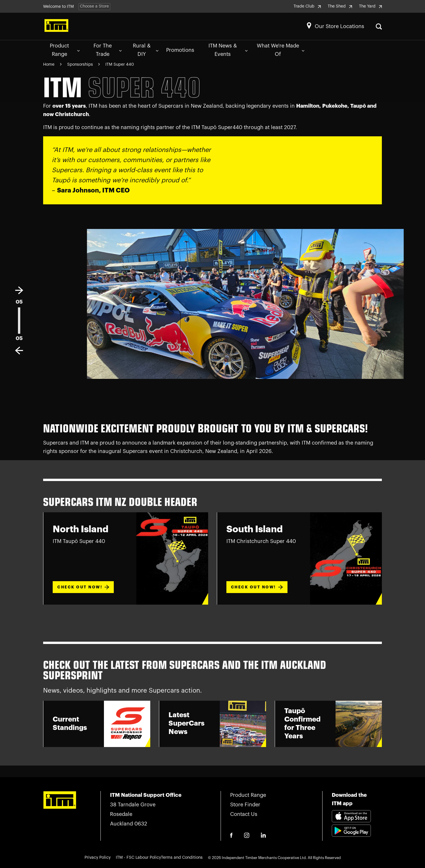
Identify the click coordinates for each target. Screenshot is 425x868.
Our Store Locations (339, 26)
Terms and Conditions (182, 858)
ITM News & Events (228, 50)
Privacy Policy (98, 858)
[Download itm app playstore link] (351, 838)
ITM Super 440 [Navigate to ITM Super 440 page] (120, 65)
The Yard (370, 6)
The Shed (340, 6)
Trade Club (307, 6)
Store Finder (245, 805)
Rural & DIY (146, 50)
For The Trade (108, 50)
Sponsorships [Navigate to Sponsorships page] (81, 65)
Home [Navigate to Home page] (49, 65)
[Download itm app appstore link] (351, 817)
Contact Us (244, 814)
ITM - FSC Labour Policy (138, 858)
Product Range (65, 50)
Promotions (180, 50)
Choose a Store (94, 6)
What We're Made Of (281, 50)
